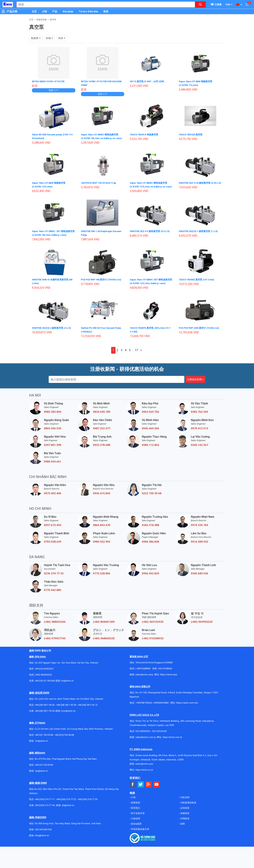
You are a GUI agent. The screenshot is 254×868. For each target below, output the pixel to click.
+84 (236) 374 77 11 (45, 808)
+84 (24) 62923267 (44, 677)
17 (136, 359)
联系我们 (135, 816)
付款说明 (185, 806)
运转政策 (185, 816)
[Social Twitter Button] (141, 793)
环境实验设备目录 (140, 838)
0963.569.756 (150, 420)
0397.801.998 (53, 453)
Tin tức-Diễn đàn (88, 11)
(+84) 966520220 (43, 683)
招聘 (182, 832)
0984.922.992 (102, 550)
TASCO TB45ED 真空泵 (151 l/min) (198, 285)
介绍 (44, 11)
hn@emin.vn (67, 689)
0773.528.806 (102, 582)
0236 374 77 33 (54, 582)
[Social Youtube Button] (157, 793)
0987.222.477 (102, 437)
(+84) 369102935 (153, 630)
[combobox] (104, 4)
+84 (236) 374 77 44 (45, 814)
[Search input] (104, 4)
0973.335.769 (199, 534)
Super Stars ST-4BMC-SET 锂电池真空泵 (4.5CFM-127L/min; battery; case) (151, 289)
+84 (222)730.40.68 (64, 743)
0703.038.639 (53, 550)
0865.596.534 (53, 437)
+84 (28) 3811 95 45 (45, 719)
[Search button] (200, 4)
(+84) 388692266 (55, 630)
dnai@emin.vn (42, 844)
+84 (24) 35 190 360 (45, 689)
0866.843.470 (102, 534)
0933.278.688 (102, 453)
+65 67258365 (165, 677)
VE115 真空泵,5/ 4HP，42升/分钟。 (150, 81)
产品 (55, 11)
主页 (34, 11)
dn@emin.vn (68, 814)
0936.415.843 (102, 502)
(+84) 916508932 (153, 647)
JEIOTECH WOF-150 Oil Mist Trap (100, 186)
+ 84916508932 (143, 677)
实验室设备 (42, 20)
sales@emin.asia (144, 683)
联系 (106, 11)
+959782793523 (144, 711)
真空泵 (53, 20)
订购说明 (135, 827)
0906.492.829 (150, 582)
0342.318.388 (150, 534)
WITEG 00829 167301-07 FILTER (50, 81)
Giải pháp (68, 11)
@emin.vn (43, 779)
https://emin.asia (169, 683)
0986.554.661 (53, 470)
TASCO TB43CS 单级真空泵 (145, 134)
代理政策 (185, 827)
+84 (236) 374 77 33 (88, 808)
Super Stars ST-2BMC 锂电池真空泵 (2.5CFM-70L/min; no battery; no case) (101, 138)
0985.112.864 (150, 453)
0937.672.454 (53, 534)
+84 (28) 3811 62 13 (88, 713)
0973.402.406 (53, 502)
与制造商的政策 (188, 811)
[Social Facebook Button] (133, 793)
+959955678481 (161, 711)
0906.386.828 (150, 550)
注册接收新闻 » (195, 388)
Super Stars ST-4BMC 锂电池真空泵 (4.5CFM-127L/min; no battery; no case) (150, 189)
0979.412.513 (199, 437)
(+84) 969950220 (202, 630)
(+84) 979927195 (55, 647)
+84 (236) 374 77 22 (66, 808)
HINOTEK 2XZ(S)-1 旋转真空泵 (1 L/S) (200, 237)
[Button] (3, 11)
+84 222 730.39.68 (44, 743)
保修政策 (185, 822)
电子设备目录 (137, 822)
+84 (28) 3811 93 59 (66, 713)
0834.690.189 (102, 420)
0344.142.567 (199, 453)
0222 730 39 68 (152, 502)
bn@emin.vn (42, 749)
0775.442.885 (53, 599)
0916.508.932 (199, 550)
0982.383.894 (53, 420)
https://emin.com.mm (187, 711)
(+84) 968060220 (104, 647)
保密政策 (135, 811)
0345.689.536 (199, 582)
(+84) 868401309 (104, 630)
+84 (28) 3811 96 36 (45, 713)
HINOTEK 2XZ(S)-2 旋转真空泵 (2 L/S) (53, 337)
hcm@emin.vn (68, 719)
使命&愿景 (136, 832)
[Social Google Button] (149, 793)
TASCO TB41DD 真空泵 (192, 134)
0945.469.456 (150, 437)
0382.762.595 (199, 420)
